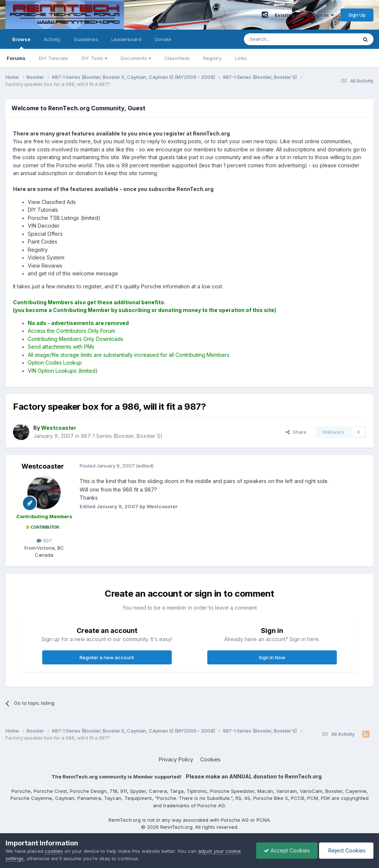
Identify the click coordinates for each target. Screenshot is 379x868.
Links (241, 58)
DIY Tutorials (53, 58)
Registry (212, 58)
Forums (16, 58)
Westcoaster (43, 466)
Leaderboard (126, 39)
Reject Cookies (346, 850)
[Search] (282, 39)
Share (296, 432)
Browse (21, 43)
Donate (163, 39)
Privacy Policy (176, 759)
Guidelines (86, 39)
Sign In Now (272, 657)
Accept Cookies (287, 850)
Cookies (210, 759)
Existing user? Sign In (304, 15)
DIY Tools (94, 58)
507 (44, 540)
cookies (54, 851)
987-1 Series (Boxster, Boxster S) (122, 436)
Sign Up (357, 15)
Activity (52, 39)
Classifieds (177, 58)
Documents (136, 58)
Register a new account (107, 657)
